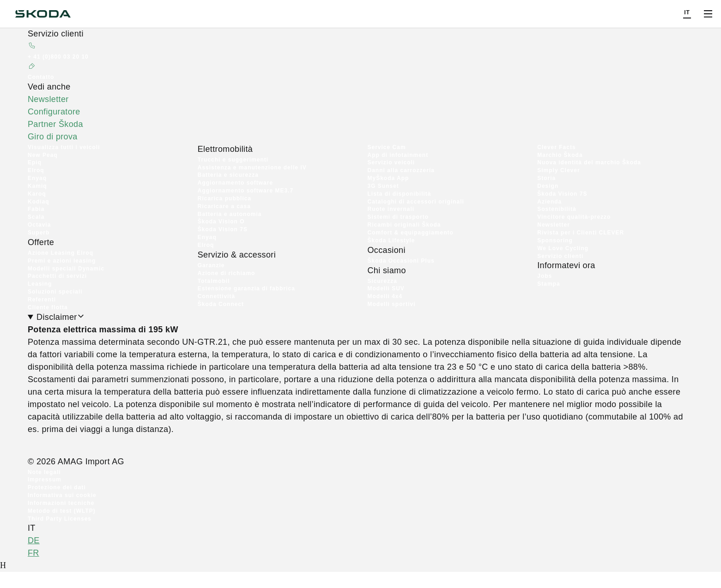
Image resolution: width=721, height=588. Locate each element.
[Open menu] (708, 14)
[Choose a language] (687, 14)
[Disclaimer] (360, 395)
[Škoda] (43, 14)
